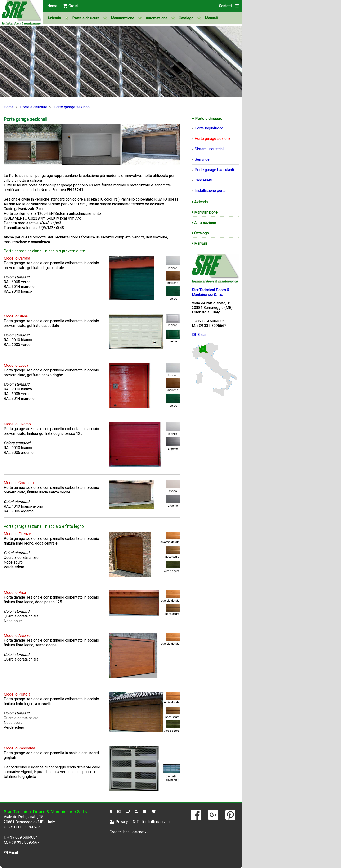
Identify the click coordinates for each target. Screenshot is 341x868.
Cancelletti (203, 180)
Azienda (54, 18)
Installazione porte (210, 191)
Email (199, 335)
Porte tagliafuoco (209, 128)
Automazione (157, 18)
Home (52, 6)
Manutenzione (123, 18)
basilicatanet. (137, 832)
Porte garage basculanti (214, 170)
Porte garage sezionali (73, 107)
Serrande (202, 159)
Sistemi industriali (210, 149)
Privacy (119, 822)
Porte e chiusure (86, 18)
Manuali (211, 18)
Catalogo (186, 18)
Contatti (225, 6)
